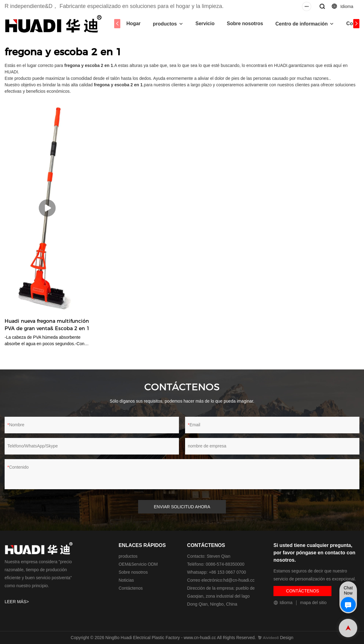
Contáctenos (131, 588)
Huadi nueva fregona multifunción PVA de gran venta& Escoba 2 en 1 (47, 325)
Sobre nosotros (245, 23)
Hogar (134, 23)
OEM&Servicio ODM (138, 564)
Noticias (126, 580)
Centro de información (302, 24)
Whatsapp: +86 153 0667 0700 (217, 572)
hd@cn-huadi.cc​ (239, 580)
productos (165, 24)
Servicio (205, 23)
